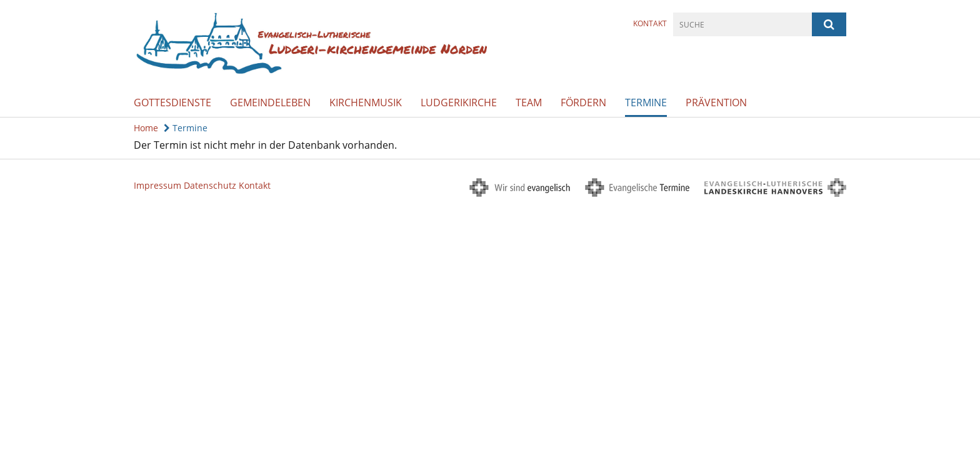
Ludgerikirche (459, 102)
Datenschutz (210, 185)
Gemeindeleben (270, 102)
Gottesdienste (172, 102)
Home (146, 128)
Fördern (583, 102)
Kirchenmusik (366, 102)
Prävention (716, 102)
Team (529, 102)
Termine (646, 102)
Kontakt (650, 23)
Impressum (157, 185)
